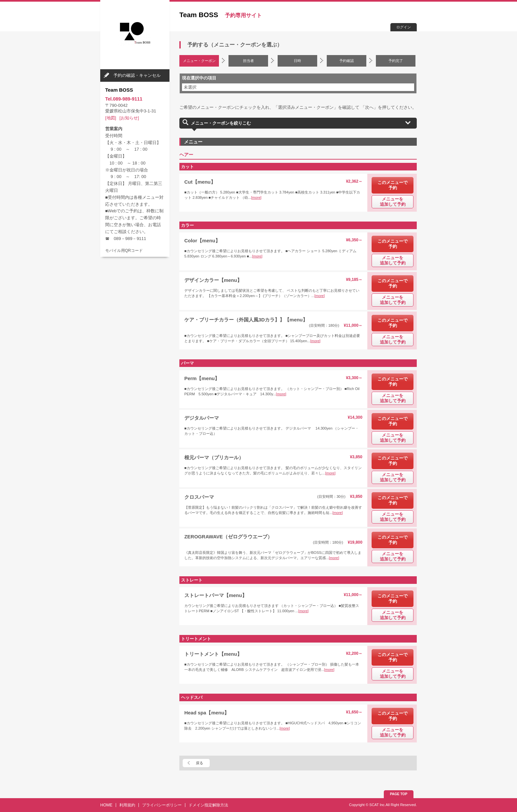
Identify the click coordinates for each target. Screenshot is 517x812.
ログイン (404, 27)
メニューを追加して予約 (393, 202)
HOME (106, 805)
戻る (199, 763)
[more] (256, 197)
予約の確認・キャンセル (137, 75)
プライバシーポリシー (162, 805)
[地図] (111, 118)
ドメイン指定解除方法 (208, 805)
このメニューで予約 (393, 185)
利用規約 (127, 805)
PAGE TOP (399, 794)
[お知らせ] (129, 118)
